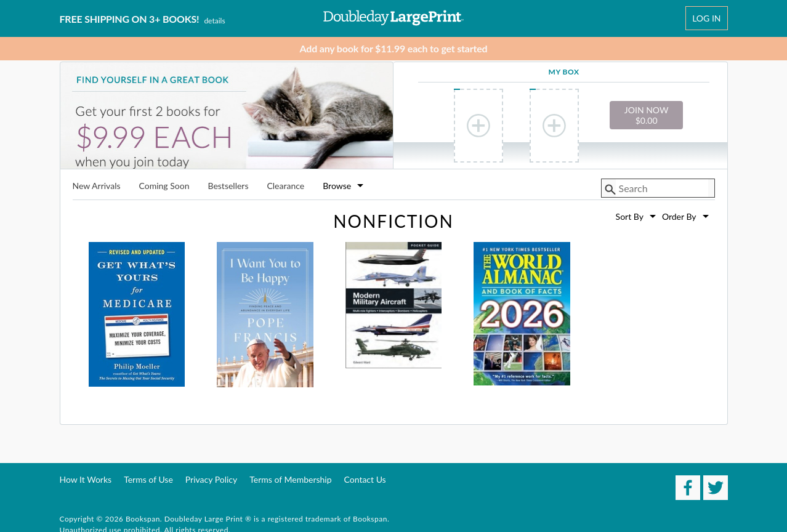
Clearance (285, 186)
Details (214, 21)
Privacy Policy (211, 479)
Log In (706, 18)
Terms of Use (148, 479)
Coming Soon (164, 186)
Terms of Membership (290, 479)
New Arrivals (97, 186)
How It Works (86, 479)
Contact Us (365, 479)
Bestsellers (228, 186)
